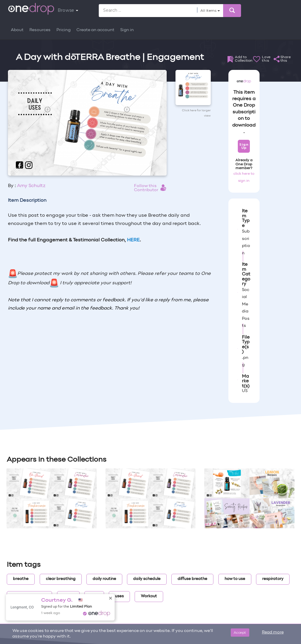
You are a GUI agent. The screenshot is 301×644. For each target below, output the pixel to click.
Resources (40, 30)
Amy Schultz (31, 186)
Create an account (95, 30)
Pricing (63, 30)
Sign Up (244, 146)
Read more (273, 632)
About (17, 30)
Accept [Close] (240, 632)
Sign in (127, 30)
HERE (133, 240)
